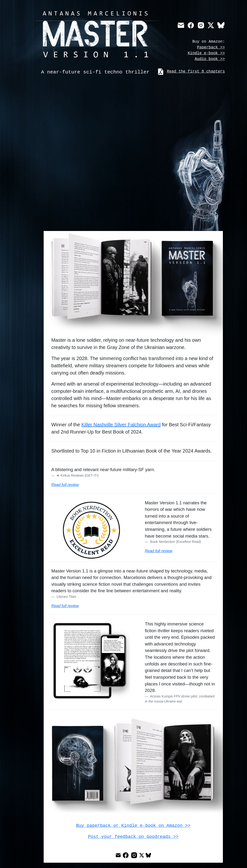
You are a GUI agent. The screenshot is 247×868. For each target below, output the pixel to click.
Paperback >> (211, 47)
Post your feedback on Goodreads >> (133, 836)
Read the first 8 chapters (196, 71)
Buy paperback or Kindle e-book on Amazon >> (133, 825)
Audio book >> (210, 59)
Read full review (65, 485)
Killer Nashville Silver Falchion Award (121, 425)
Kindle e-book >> (206, 53)
